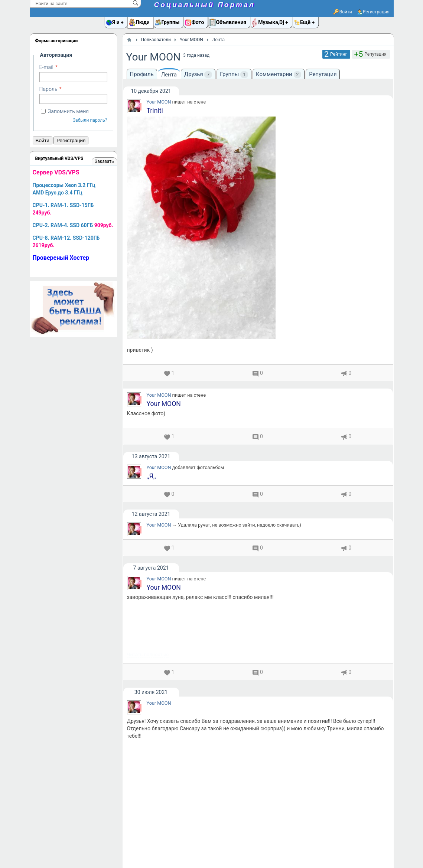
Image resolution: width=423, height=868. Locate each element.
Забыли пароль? (90, 120)
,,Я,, (151, 278)
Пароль (48, 89)
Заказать (104, 161)
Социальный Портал (205, 5)
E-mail (47, 67)
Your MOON (159, 102)
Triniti (155, 111)
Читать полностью (148, 158)
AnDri (155, 683)
